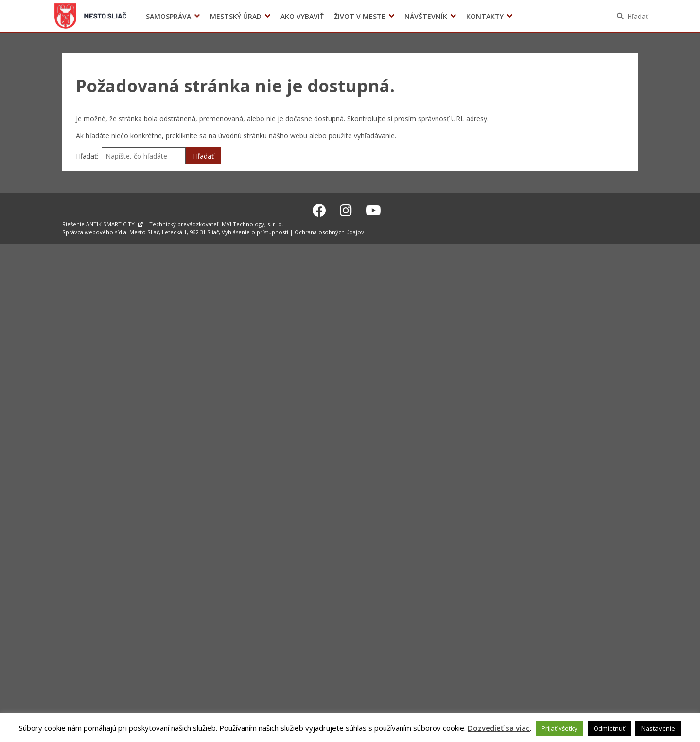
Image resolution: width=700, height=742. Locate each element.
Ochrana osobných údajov (329, 231)
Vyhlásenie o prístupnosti (255, 231)
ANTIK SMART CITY (110, 222)
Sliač (91, 16)
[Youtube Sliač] (373, 209)
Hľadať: (87, 156)
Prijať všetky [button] (560, 728)
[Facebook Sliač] (319, 209)
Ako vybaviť (302, 16)
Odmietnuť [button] (609, 728)
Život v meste (360, 16)
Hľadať (638, 16)
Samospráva (168, 16)
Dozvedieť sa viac (499, 728)
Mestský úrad (236, 16)
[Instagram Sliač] (346, 209)
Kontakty (485, 16)
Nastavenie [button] (658, 728)
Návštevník (426, 16)
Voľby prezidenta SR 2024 (529, 16)
